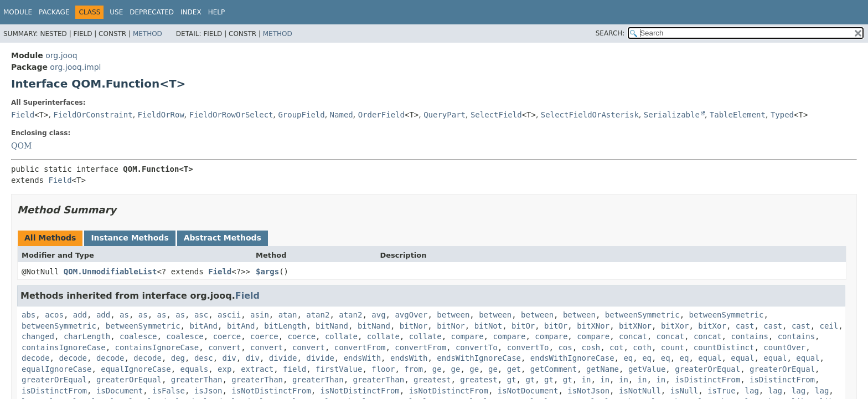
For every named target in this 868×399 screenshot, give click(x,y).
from (414, 369)
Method (148, 34)
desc (204, 358)
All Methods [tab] (50, 238)
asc (201, 315)
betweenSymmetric (642, 315)
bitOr (523, 326)
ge (437, 369)
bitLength (285, 326)
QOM (21, 146)
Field (23, 115)
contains (749, 336)
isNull (684, 391)
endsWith (362, 358)
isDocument (120, 391)
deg (178, 358)
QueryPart (445, 115)
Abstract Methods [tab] (223, 238)
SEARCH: (610, 33)
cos (565, 347)
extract (257, 369)
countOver (784, 347)
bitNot (489, 326)
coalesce (138, 336)
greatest (432, 380)
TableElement (738, 115)
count (673, 347)
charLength (87, 336)
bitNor (414, 326)
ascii (229, 315)
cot (616, 347)
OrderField (381, 115)
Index (191, 12)
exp (224, 369)
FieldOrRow (161, 115)
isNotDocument (528, 391)
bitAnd (203, 326)
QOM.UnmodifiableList (110, 272)
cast (745, 326)
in (587, 380)
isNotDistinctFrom (271, 391)
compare (467, 336)
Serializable (672, 115)
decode (36, 358)
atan (288, 315)
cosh (591, 347)
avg (378, 315)
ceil (829, 326)
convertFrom (360, 347)
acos (54, 315)
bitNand (332, 326)
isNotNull (640, 391)
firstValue (339, 369)
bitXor (675, 326)
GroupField (301, 115)
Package (54, 12)
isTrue (722, 391)
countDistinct (724, 347)
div (229, 358)
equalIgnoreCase (56, 369)
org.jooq (61, 55)
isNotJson (588, 391)
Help (217, 12)
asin (260, 315)
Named (342, 115)
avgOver (411, 315)
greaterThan (197, 380)
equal (710, 358)
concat (633, 336)
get (514, 369)
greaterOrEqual (707, 369)
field (294, 369)
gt (512, 380)
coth (642, 347)
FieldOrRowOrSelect (231, 115)
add (80, 315)
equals (195, 369)
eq (628, 358)
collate (341, 336)
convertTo (477, 347)
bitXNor (593, 326)
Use (116, 12)
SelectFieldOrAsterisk (590, 115)
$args (267, 272)
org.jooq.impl (75, 67)
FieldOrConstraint (93, 115)
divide (283, 358)
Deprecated (152, 12)
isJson (208, 391)
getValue (647, 369)
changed (38, 336)
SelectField (496, 115)
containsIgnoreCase (64, 347)
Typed (782, 115)
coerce (227, 336)
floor (383, 369)
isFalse (169, 391)
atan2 (318, 315)
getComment (554, 369)
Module (18, 12)
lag (752, 391)
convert (224, 347)
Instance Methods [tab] (130, 238)
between (453, 315)
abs (29, 315)
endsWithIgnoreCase (479, 358)
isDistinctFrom (707, 380)
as (124, 315)
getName (603, 369)
